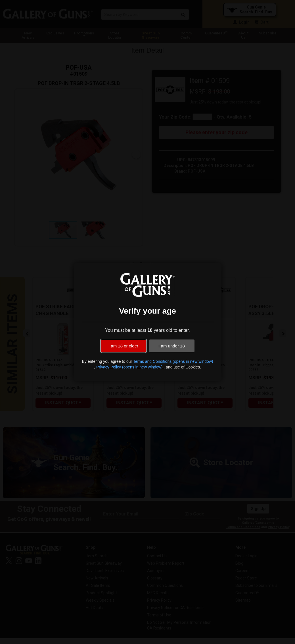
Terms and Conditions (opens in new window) (173, 361)
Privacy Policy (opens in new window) (130, 367)
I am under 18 (172, 346)
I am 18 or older (123, 346)
